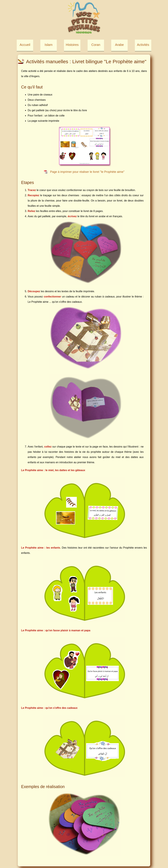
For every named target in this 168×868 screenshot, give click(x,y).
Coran (96, 45)
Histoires (72, 45)
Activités (143, 45)
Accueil (25, 45)
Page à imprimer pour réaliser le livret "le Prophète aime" (87, 172)
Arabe (119, 45)
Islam (49, 45)
